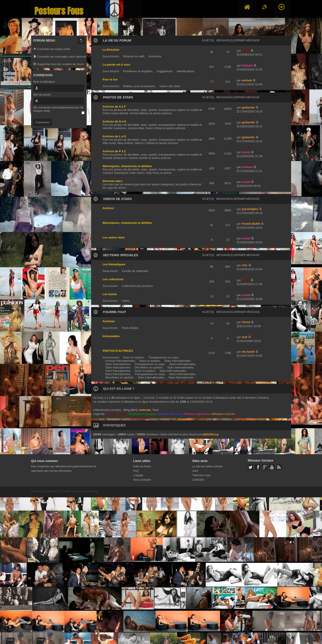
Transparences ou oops (163, 357)
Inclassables (111, 336)
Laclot (246, 152)
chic (245, 265)
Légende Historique (170, 414)
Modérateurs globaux (142, 414)
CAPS (246, 51)
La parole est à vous (117, 65)
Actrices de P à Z (114, 151)
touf (245, 337)
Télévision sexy (201, 475)
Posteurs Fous (59, 11)
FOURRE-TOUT (115, 312)
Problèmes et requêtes (138, 71)
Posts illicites (130, 328)
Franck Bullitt (251, 224)
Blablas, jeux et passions (139, 86)
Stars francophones (118, 364)
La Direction (111, 50)
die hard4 (248, 352)
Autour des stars (170, 86)
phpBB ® (53, 491)
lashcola (145, 410)
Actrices (108, 208)
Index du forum (142, 466)
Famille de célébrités (135, 271)
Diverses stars (113, 181)
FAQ (136, 471)
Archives (109, 321)
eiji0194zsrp (210, 434)
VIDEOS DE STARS (117, 199)
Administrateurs (117, 414)
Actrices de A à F (114, 107)
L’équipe (138, 475)
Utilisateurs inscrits (223, 414)
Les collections (113, 279)
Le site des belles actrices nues (207, 469)
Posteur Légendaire (197, 414)
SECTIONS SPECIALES (121, 255)
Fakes (126, 301)
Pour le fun (110, 79)
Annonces (155, 56)
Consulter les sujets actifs (52, 49)
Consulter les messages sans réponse (60, 57)
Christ (246, 322)
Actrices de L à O (114, 136)
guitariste (248, 107)
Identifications (186, 71)
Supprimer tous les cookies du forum (59, 64)
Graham (247, 65)
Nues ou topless (133, 357)
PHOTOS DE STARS (118, 97)
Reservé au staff (134, 56)
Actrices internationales (120, 361)
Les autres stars (114, 237)
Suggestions (164, 71)
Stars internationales (178, 361)
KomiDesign (91, 491)
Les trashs (110, 294)
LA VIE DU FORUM (117, 40)
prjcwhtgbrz (250, 209)
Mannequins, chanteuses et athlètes (127, 166)
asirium (247, 80)
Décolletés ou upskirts (149, 367)
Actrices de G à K (115, 121)
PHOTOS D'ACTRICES (118, 351)
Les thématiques (114, 264)
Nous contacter (142, 480)
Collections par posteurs (137, 286)
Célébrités (198, 480)
